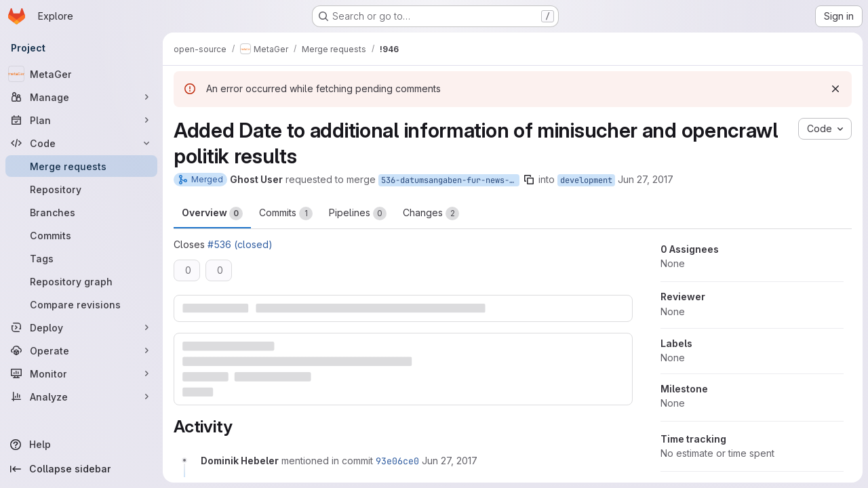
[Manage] (81, 97)
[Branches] (81, 212)
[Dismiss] (835, 89)
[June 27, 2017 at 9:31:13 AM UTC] (450, 461)
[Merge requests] (81, 166)
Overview (212, 213)
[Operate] (81, 350)
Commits (286, 213)
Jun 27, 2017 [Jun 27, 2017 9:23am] (646, 179)
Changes (431, 213)
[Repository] (81, 189)
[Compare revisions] (81, 304)
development (586, 180)
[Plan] (81, 120)
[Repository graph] (81, 281)
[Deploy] (81, 327)
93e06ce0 (397, 461)
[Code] (81, 143)
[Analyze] (81, 396)
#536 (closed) (240, 244)
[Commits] (81, 235)
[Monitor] (81, 373)
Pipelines (358, 213)
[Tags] (81, 258)
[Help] (81, 445)
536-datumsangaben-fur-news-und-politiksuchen (450, 180)
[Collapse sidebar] (81, 469)
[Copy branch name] (529, 180)
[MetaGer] (81, 74)
